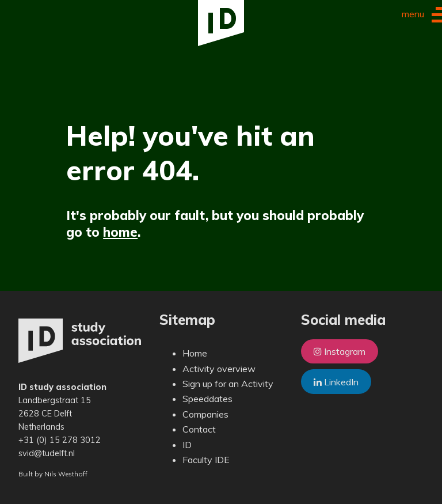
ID (187, 445)
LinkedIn (336, 382)
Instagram (340, 351)
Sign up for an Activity (228, 384)
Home (195, 353)
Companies (205, 414)
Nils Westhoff (66, 474)
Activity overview (219, 369)
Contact (199, 429)
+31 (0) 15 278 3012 (60, 440)
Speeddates (207, 399)
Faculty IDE (206, 460)
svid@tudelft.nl (47, 453)
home (120, 232)
